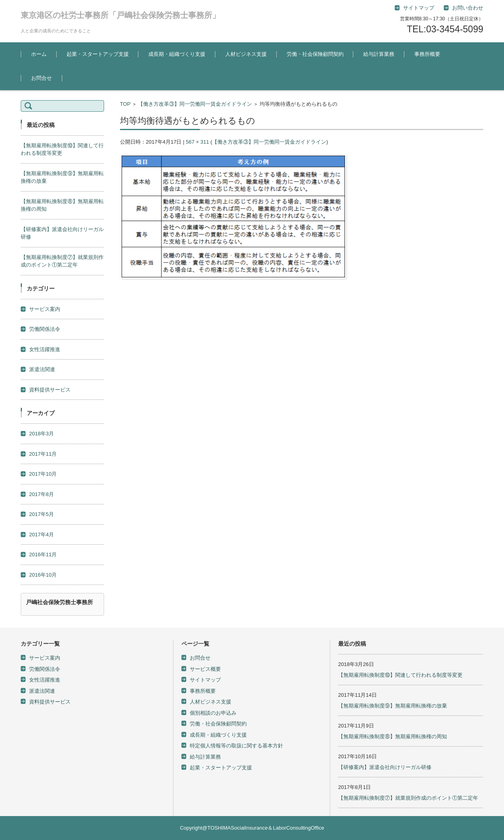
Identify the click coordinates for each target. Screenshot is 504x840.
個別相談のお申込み (213, 713)
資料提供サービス (50, 390)
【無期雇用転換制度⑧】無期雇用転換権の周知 (393, 736)
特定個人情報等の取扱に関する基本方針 (236, 746)
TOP (125, 104)
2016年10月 (43, 575)
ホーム (39, 54)
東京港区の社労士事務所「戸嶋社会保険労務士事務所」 (120, 15)
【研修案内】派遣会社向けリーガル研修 (385, 767)
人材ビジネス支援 (246, 54)
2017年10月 (43, 474)
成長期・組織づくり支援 (177, 54)
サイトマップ (205, 680)
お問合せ (41, 78)
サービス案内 (45, 309)
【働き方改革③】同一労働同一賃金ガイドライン (195, 104)
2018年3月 (41, 434)
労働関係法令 (45, 329)
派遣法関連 (42, 369)
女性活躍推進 (45, 349)
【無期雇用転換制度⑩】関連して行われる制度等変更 (400, 675)
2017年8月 (41, 494)
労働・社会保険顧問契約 (315, 54)
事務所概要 (427, 54)
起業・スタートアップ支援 (98, 54)
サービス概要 (205, 669)
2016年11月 (43, 554)
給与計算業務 (379, 54)
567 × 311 (197, 142)
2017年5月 (41, 514)
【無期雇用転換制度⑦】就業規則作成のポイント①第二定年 (408, 798)
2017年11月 (43, 454)
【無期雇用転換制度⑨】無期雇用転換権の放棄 (393, 706)
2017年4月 (41, 535)
